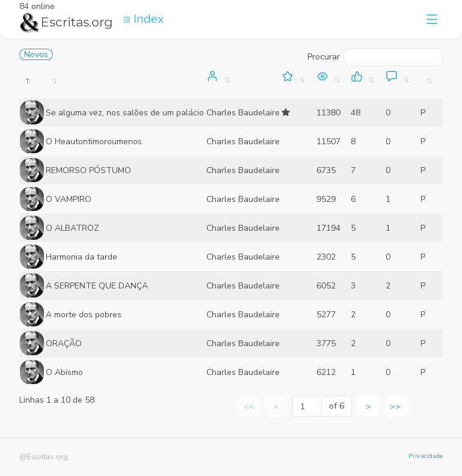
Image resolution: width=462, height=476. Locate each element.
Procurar (375, 57)
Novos (36, 54)
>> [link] (395, 407)
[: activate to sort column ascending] (125, 84)
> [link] (368, 407)
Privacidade (426, 456)
